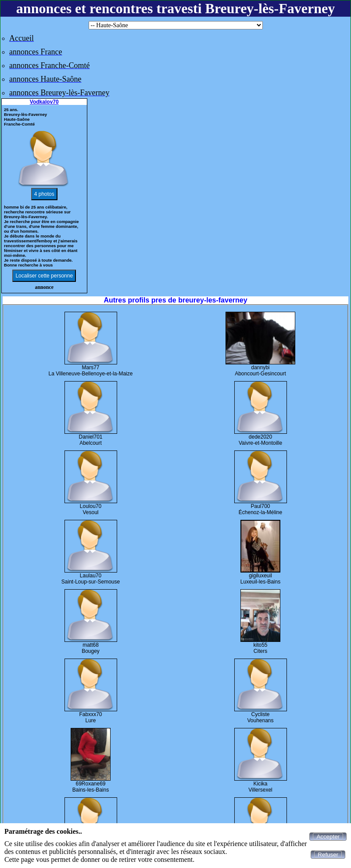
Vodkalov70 (44, 102)
